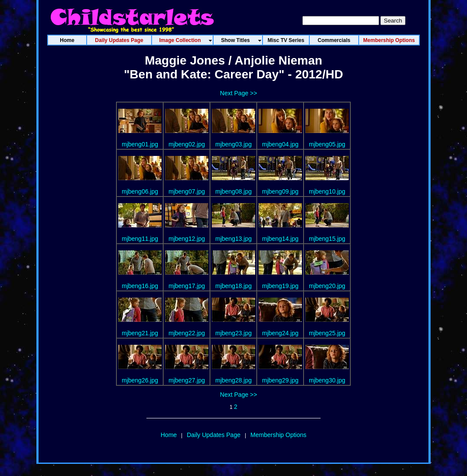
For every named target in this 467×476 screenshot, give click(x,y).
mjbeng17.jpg (187, 286)
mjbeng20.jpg (327, 286)
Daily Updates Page (214, 435)
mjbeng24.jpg (280, 333)
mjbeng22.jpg (187, 333)
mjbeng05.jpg (327, 144)
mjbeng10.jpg (327, 191)
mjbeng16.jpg (140, 286)
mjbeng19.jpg (280, 286)
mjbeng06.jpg (140, 191)
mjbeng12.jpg (187, 239)
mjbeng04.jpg (280, 144)
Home (169, 435)
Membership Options (278, 435)
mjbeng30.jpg (327, 380)
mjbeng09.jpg (280, 191)
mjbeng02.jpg (187, 144)
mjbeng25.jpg (327, 333)
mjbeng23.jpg (233, 333)
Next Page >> (239, 93)
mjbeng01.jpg (140, 144)
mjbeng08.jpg (233, 191)
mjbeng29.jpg (280, 380)
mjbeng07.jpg (187, 191)
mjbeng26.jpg (140, 380)
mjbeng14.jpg (280, 239)
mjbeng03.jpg (233, 144)
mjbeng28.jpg (233, 380)
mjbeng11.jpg (140, 239)
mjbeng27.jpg (187, 380)
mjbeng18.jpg (233, 286)
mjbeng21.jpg (140, 333)
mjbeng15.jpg (327, 239)
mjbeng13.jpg (233, 239)
